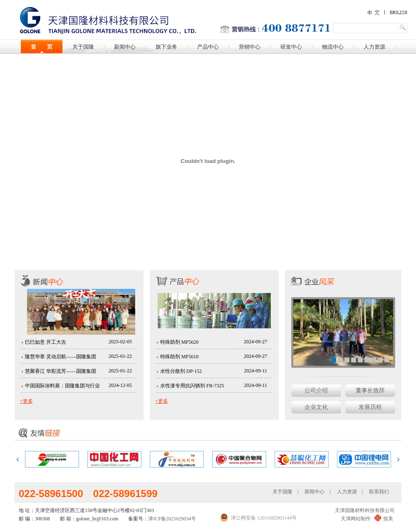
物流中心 (333, 47)
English (395, 12)
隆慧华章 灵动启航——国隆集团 (61, 357)
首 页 (42, 47)
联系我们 (379, 492)
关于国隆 (83, 47)
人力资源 (374, 47)
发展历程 (370, 407)
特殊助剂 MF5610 (179, 357)
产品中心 (208, 47)
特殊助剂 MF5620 (179, 342)
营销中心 (250, 47)
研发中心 (291, 47)
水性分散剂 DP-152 (181, 371)
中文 (374, 13)
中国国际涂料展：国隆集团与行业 (62, 386)
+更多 (26, 401)
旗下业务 (166, 47)
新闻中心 (125, 47)
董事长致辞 (370, 390)
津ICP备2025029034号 (172, 519)
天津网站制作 (356, 519)
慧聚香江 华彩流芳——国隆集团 (61, 371)
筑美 (388, 519)
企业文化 (316, 407)
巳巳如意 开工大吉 (46, 342)
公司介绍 (316, 390)
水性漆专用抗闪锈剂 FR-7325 (192, 386)
